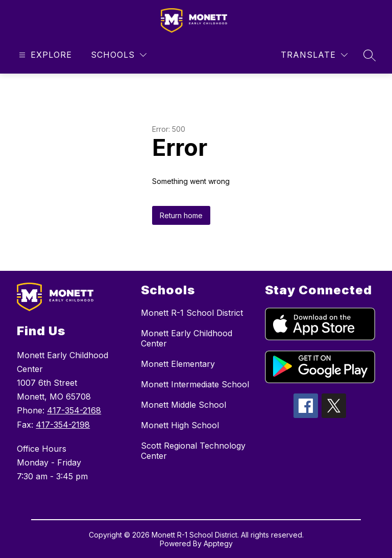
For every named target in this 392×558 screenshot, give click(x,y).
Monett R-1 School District (192, 313)
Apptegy (218, 543)
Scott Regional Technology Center (193, 451)
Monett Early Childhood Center (187, 338)
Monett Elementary (178, 364)
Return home (181, 215)
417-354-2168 (74, 410)
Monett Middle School (183, 405)
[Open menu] (44, 55)
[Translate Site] (314, 55)
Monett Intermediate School (195, 384)
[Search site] (370, 55)
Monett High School (180, 425)
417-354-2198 (63, 425)
